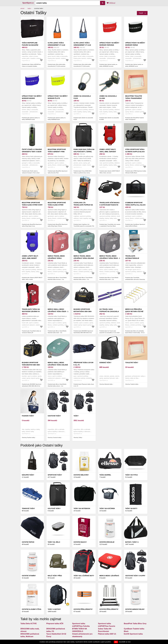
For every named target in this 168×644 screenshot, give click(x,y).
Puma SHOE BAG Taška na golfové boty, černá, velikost (84, 152)
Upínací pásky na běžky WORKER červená (109, 44)
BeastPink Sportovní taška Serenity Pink (57, 150)
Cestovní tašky (54, 416)
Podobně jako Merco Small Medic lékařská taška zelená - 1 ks (57, 385)
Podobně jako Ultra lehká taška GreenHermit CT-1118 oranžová (56, 65)
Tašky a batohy (54, 609)
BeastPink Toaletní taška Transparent (134, 97)
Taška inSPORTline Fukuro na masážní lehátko (30, 45)
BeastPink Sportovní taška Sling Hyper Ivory (32, 204)
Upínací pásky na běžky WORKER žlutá (58, 97)
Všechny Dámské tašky (106, 384)
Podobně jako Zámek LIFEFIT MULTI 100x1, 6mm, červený (110, 172)
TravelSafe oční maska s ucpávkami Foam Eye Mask (109, 205)
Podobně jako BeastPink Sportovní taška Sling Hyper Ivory (32, 225)
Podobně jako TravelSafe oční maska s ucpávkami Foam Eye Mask (110, 225)
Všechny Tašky (78, 438)
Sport (23, 9)
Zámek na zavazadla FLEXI (82, 97)
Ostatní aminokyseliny (135, 609)
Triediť (141, 13)
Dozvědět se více (125, 642)
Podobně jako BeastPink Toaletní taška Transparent (135, 119)
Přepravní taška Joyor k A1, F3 (83, 364)
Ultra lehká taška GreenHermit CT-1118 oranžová (56, 45)
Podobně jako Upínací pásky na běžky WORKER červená (108, 65)
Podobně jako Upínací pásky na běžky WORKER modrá (31, 119)
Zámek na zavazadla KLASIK (108, 97)
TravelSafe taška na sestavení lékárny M (31, 310)
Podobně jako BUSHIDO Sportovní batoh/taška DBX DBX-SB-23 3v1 (83, 332)
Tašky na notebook (82, 508)
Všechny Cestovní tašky (54, 438)
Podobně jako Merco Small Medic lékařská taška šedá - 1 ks (57, 332)
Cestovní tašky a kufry (135, 576)
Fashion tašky (28, 416)
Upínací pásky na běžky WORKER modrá (32, 97)
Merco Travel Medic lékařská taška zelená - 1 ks (84, 258)
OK (116, 642)
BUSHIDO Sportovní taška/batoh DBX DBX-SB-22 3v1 (31, 365)
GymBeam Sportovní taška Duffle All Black (135, 204)
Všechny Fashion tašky (28, 438)
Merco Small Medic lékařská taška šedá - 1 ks (58, 311)
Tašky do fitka (131, 475)
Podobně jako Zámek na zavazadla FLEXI (83, 119)
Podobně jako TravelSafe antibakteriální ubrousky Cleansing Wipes (135, 279)
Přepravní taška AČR (55, 624)
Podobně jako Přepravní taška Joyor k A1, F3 (84, 385)
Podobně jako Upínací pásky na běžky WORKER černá (134, 65)
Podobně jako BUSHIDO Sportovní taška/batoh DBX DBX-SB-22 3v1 (32, 385)
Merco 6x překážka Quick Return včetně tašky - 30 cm (134, 311)
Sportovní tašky (55, 475)
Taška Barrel (105, 475)
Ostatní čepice (28, 542)
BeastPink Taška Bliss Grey (135, 624)
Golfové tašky (54, 508)
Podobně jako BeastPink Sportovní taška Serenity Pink (58, 172)
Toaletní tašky (132, 363)
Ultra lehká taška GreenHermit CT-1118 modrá (82, 45)
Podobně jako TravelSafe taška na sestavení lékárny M (31, 332)
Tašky (29, 9)
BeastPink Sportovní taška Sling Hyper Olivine (57, 205)
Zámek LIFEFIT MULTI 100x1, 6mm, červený (108, 150)
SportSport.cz (28, 3)
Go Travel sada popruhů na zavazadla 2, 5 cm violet (109, 311)
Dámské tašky (105, 363)
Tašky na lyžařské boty (84, 576)
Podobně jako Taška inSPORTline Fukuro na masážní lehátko (31, 65)
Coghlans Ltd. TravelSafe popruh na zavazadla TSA (83, 205)
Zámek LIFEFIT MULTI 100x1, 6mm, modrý (30, 257)
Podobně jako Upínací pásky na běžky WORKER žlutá (57, 119)
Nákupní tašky (28, 475)
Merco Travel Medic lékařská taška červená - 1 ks (56, 258)
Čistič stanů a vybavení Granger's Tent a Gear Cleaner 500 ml (32, 152)
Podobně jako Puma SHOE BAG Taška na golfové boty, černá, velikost (83, 173)
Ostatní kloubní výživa (32, 609)
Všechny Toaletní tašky (132, 384)
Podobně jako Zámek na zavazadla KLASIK (109, 119)
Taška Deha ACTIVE (29, 624)
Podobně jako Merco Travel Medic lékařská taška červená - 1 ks (57, 278)
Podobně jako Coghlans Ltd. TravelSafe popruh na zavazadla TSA (84, 225)
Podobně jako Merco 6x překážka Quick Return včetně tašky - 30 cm (135, 332)
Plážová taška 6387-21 (107, 634)
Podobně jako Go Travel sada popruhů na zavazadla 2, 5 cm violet (109, 332)
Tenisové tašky (28, 508)
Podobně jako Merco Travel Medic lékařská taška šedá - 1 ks (109, 278)
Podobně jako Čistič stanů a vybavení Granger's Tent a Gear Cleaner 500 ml (31, 173)
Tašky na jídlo (54, 542)
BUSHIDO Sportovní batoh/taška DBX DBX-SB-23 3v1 (83, 311)
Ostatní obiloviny (81, 475)
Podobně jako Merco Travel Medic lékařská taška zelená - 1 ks (83, 278)
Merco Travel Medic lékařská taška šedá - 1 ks (110, 258)
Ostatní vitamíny (29, 576)
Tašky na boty (131, 508)
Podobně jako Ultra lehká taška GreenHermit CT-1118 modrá (82, 65)
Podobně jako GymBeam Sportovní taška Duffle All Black (135, 225)
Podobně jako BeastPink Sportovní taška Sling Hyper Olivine (58, 225)
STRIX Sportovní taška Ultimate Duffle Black (135, 150)
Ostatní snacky (80, 542)
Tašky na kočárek (107, 508)
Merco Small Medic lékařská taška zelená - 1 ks (58, 365)
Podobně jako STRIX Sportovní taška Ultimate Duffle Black (136, 172)
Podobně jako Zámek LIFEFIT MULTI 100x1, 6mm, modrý (32, 278)
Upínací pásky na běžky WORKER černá (135, 44)
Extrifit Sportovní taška (133, 634)
